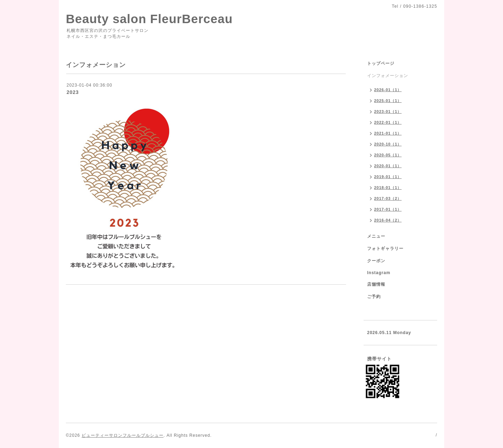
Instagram (379, 273)
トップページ (381, 63)
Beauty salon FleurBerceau (149, 19)
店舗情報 (376, 284)
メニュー (376, 236)
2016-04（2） (388, 220)
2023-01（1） (388, 111)
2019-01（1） (388, 177)
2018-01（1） (388, 188)
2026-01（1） (388, 90)
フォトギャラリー (385, 249)
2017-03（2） (388, 198)
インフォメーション (388, 76)
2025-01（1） (388, 101)
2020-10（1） (388, 144)
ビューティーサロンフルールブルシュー (123, 435)
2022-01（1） (388, 122)
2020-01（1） (388, 166)
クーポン (376, 261)
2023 (73, 92)
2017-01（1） (388, 209)
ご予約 (374, 297)
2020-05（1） (388, 155)
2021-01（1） (388, 133)
